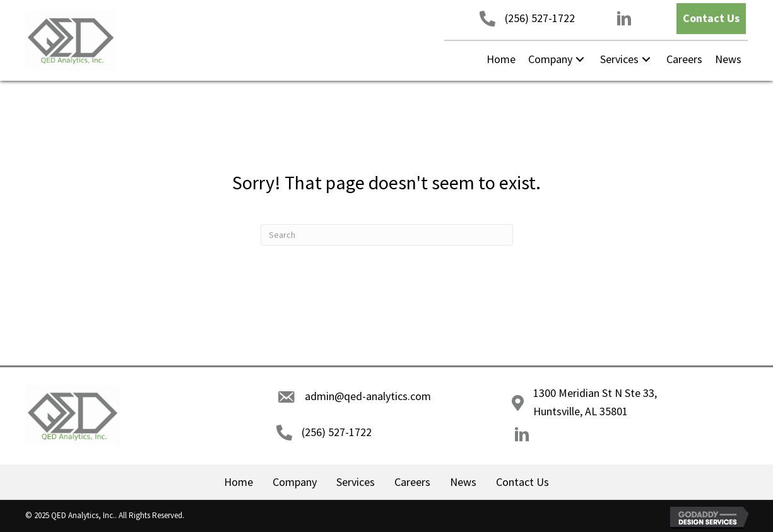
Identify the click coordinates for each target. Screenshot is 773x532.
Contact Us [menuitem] (522, 482)
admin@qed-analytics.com (368, 396)
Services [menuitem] (356, 482)
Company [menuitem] (295, 482)
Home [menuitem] (239, 482)
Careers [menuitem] (412, 482)
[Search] (387, 235)
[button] (711, 19)
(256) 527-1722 (540, 18)
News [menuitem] (463, 482)
